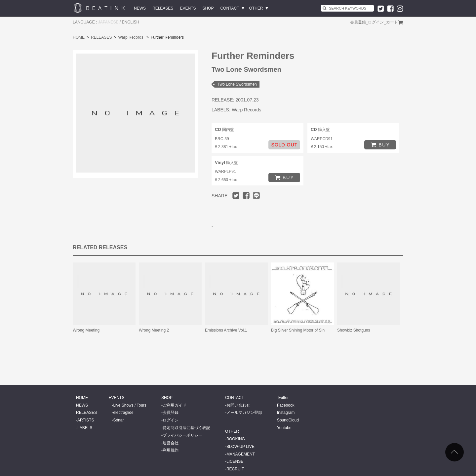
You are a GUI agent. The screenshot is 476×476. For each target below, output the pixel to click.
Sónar (118, 420)
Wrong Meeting (86, 330)
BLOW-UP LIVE (240, 447)
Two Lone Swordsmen (237, 84)
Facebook (286, 405)
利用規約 (171, 450)
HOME (79, 37)
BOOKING (236, 439)
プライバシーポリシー (182, 435)
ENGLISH (131, 22)
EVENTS (188, 8)
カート (392, 22)
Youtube (284, 428)
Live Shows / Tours (130, 405)
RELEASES (163, 8)
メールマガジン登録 (244, 413)
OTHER (256, 8)
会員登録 (358, 22)
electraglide (123, 413)
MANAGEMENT (241, 454)
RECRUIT (235, 469)
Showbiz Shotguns (354, 330)
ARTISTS (86, 420)
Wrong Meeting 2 (154, 330)
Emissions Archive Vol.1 (226, 330)
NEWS (140, 8)
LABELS (85, 428)
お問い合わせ (238, 405)
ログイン (376, 22)
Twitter (283, 398)
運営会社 (171, 443)
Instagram (286, 413)
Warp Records (131, 37)
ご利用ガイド (175, 405)
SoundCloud (288, 420)
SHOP (208, 8)
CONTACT (230, 8)
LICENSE (235, 461)
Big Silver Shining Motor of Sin (298, 330)
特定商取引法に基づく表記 (186, 428)
